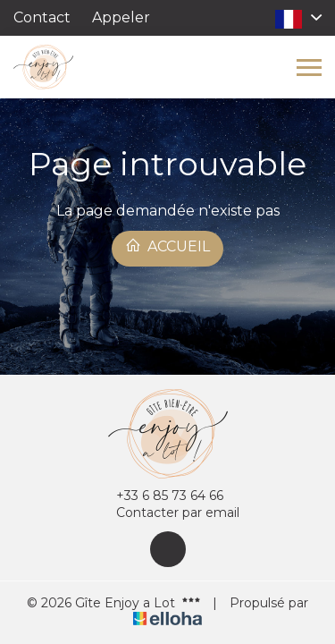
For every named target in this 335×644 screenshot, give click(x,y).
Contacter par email (167, 513)
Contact (42, 17)
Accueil (167, 246)
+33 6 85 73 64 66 (159, 496)
